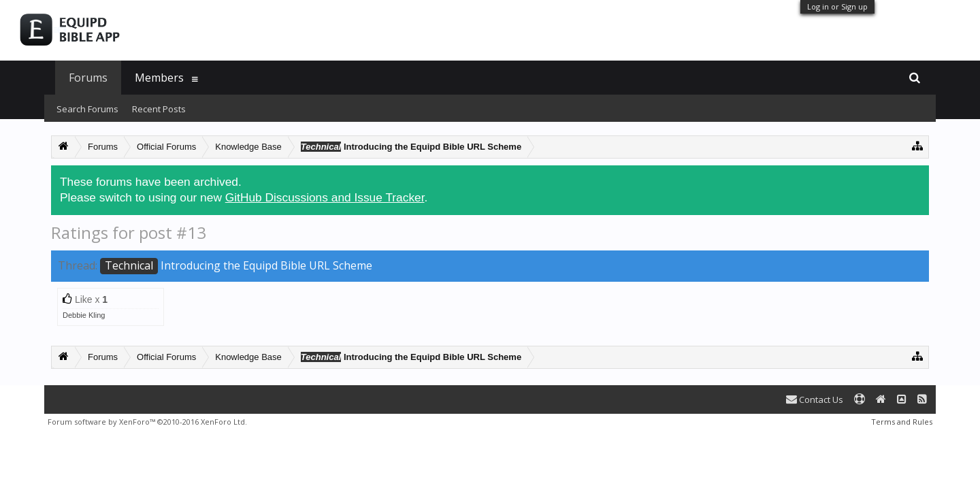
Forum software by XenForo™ (147, 422)
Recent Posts (159, 109)
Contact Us (815, 399)
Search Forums (87, 109)
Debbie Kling (84, 315)
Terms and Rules (902, 422)
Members (159, 78)
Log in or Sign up (837, 6)
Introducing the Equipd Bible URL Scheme (236, 265)
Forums (88, 78)
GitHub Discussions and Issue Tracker (325, 197)
